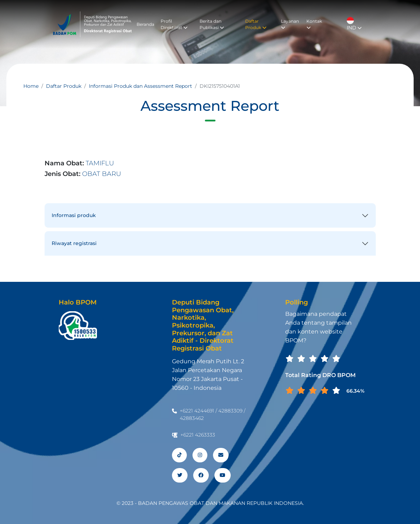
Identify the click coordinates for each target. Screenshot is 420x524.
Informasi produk (74, 215)
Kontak (314, 24)
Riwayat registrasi (74, 243)
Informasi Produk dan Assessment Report (140, 86)
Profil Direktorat (174, 24)
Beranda (145, 24)
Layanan (290, 24)
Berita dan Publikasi (212, 24)
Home (31, 86)
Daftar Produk (256, 24)
